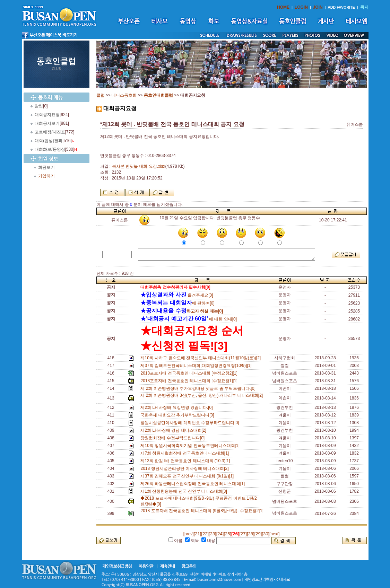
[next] (274, 534)
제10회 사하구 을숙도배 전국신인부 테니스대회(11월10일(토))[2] (202, 358)
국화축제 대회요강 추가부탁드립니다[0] (178, 415)
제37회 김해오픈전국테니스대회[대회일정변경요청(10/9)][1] (197, 366)
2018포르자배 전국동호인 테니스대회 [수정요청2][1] (190, 373)
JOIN (318, 7)
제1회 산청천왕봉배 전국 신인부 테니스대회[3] (185, 491)
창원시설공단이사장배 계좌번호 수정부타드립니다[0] (191, 423)
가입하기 (46, 176)
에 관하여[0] (177, 303)
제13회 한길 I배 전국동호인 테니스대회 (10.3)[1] (186, 461)
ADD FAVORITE (341, 7)
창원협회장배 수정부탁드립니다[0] (174, 438)
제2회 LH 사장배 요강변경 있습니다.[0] (178, 407)
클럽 (101, 95)
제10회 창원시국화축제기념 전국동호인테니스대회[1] (191, 446)
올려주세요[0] (177, 295)
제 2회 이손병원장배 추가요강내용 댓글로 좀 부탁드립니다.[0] (199, 388)
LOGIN (301, 7)
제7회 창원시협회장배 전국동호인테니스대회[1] (186, 453)
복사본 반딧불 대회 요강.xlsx (139, 166)
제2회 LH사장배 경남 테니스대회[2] (174, 430)
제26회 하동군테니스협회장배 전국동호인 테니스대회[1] (194, 484)
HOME (283, 7)
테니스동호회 (124, 95)
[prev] (189, 534)
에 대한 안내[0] (189, 319)
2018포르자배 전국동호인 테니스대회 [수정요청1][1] (190, 381)
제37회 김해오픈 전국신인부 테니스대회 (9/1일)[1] (188, 476)
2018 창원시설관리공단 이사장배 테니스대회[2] (186, 468)
